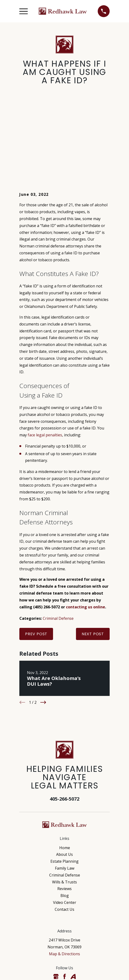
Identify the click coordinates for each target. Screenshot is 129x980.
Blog (65, 826)
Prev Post (36, 565)
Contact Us (64, 840)
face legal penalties (45, 366)
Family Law (65, 799)
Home (65, 778)
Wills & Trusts (64, 813)
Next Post (93, 565)
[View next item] (43, 633)
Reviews (64, 819)
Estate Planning (64, 792)
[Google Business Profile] (56, 907)
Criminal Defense (58, 549)
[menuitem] (41, 972)
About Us (64, 785)
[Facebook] (64, 907)
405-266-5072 (64, 730)
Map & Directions (64, 885)
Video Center (65, 833)
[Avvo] (73, 907)
